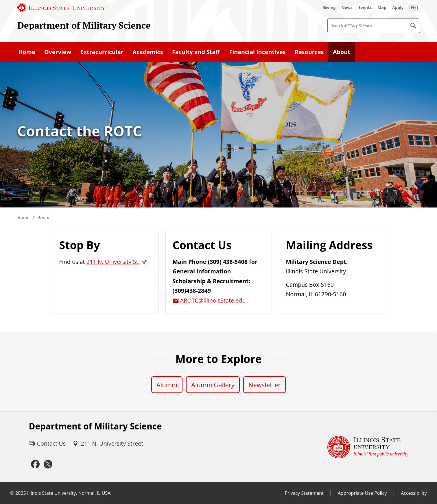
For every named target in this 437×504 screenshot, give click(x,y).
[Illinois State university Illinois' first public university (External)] (368, 447)
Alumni (167, 385)
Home (23, 218)
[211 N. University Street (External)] (108, 444)
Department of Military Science (84, 25)
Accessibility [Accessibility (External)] (414, 493)
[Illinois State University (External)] (61, 8)
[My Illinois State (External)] (414, 8)
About (44, 218)
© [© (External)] (12, 493)
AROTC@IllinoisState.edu (213, 300)
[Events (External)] (365, 8)
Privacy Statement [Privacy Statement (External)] (304, 493)
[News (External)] (347, 8)
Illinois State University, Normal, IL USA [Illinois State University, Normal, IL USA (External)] (69, 493)
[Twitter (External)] (48, 464)
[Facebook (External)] (35, 464)
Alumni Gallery (213, 385)
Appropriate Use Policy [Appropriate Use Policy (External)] (362, 493)
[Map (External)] (382, 8)
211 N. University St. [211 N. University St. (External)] (113, 262)
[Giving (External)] (329, 8)
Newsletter (264, 385)
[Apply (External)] (398, 8)
